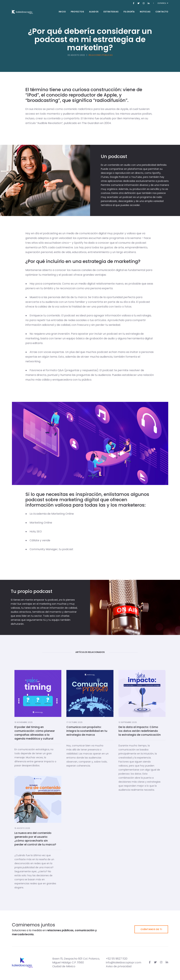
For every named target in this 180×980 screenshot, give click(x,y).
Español (162, 3)
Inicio (62, 12)
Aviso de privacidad (119, 966)
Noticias (145, 12)
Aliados (94, 12)
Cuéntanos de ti (151, 929)
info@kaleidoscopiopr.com (124, 962)
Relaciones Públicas (101, 55)
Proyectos (77, 12)
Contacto (162, 12)
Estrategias (111, 12)
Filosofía (129, 12)
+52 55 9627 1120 (117, 959)
